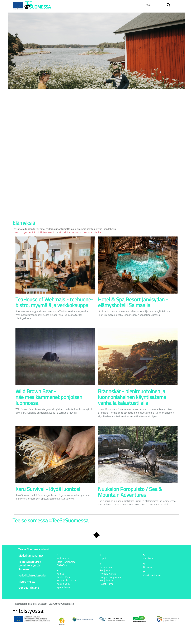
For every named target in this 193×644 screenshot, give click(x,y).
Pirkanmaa (106, 567)
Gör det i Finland (29, 588)
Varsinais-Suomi (152, 575)
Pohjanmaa (106, 570)
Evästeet (43, 604)
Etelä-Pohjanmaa (66, 562)
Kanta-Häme (64, 577)
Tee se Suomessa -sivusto (34, 549)
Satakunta (149, 558)
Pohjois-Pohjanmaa (111, 577)
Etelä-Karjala (64, 558)
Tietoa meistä (27, 582)
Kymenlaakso (64, 587)
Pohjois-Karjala (108, 574)
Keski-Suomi (63, 584)
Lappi (103, 558)
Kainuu (61, 574)
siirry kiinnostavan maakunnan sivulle (80, 233)
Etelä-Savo (62, 565)
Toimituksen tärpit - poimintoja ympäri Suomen (31, 565)
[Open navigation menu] (175, 5)
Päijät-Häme (107, 584)
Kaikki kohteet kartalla (32, 575)
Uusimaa (148, 567)
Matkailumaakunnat (31, 556)
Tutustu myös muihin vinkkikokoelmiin (34, 233)
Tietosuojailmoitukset (25, 604)
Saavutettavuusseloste (61, 604)
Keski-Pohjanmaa (66, 580)
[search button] (168, 5)
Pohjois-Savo (107, 580)
